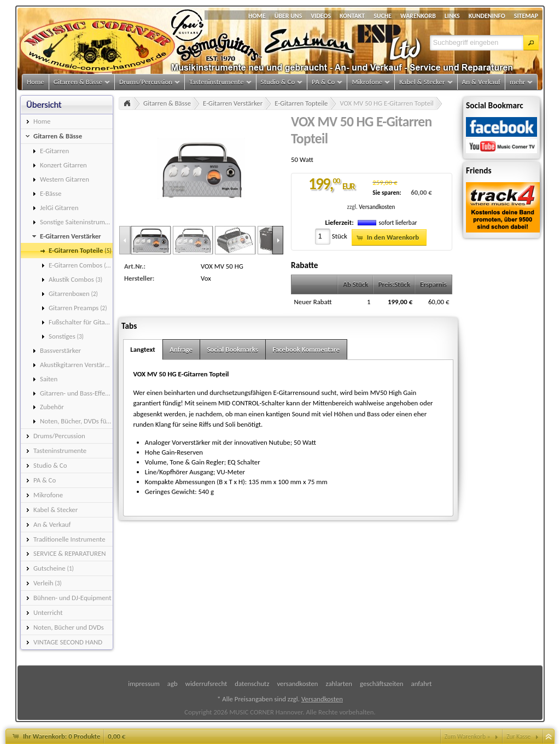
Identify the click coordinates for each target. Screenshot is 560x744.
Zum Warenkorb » (468, 736)
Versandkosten (377, 207)
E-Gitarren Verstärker (233, 103)
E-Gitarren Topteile (301, 103)
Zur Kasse (518, 736)
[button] (531, 43)
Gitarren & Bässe (167, 103)
